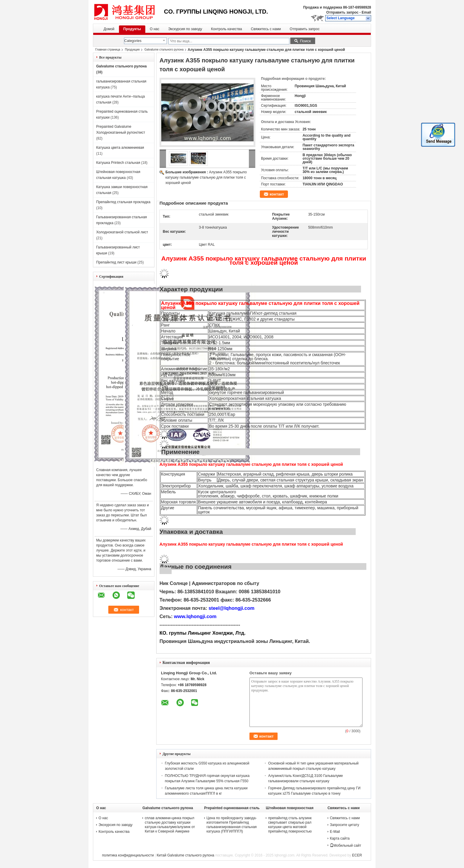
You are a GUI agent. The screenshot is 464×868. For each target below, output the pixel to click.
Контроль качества (227, 29)
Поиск (305, 41)
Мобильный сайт (346, 846)
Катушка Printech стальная (118, 163)
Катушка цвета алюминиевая (120, 148)
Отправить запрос (343, 12)
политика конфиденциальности (128, 855)
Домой (109, 29)
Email (366, 12)
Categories (133, 41)
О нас (154, 29)
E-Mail (335, 832)
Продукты (132, 29)
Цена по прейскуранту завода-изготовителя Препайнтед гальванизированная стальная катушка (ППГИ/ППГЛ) (232, 825)
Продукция (132, 50)
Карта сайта (340, 838)
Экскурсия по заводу (185, 29)
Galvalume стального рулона (164, 50)
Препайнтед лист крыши (116, 262)
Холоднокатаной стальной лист (122, 232)
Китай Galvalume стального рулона (185, 855)
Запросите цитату (345, 825)
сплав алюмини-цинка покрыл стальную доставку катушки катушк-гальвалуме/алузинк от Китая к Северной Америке (170, 825)
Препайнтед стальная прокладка (123, 202)
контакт (277, 194)
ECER (357, 855)
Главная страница (108, 50)
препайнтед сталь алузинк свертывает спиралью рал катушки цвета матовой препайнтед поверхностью (290, 825)
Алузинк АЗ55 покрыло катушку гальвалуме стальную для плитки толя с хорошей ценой (206, 177)
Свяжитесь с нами (266, 29)
